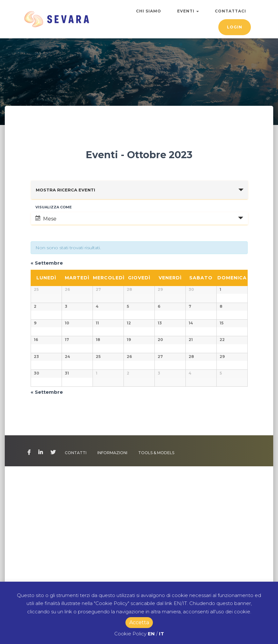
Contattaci (230, 11)
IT (162, 634)
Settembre (47, 263)
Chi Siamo (149, 11)
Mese (46, 219)
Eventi (188, 11)
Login (235, 27)
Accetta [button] (139, 622)
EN (151, 634)
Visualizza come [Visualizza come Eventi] (54, 207)
